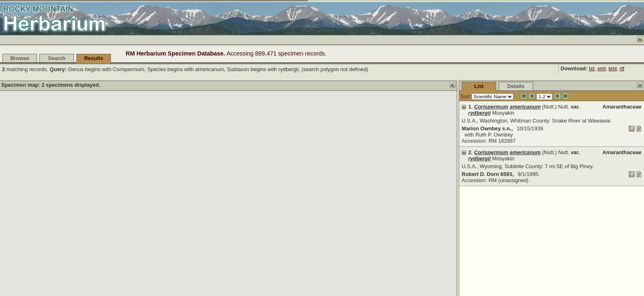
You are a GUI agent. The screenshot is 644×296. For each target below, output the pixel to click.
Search (57, 58)
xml (602, 68)
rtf (622, 68)
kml (613, 68)
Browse (20, 58)
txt (592, 68)
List (479, 86)
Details (516, 86)
